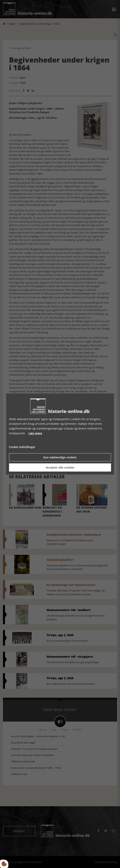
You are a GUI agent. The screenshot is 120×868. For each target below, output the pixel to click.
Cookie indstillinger (22, 447)
